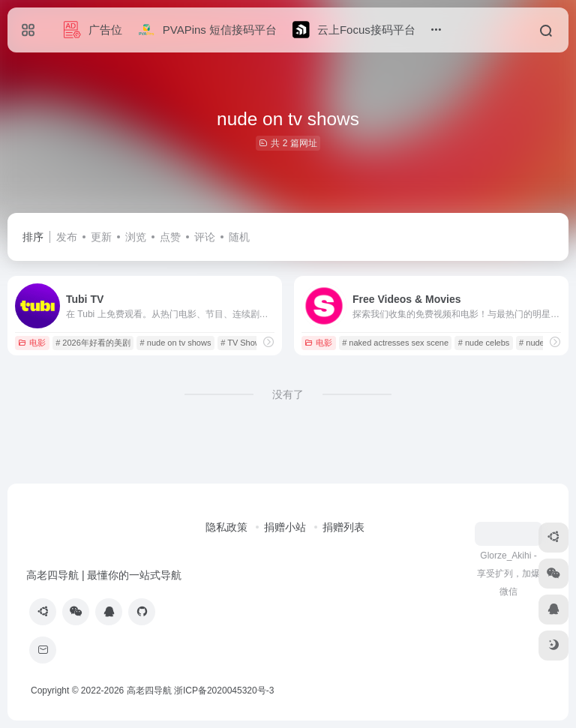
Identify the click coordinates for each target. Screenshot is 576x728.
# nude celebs (484, 343)
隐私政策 (226, 527)
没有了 (288, 394)
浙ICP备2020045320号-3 (225, 691)
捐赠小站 (285, 527)
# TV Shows (243, 343)
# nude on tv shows (176, 343)
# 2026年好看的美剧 (93, 343)
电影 (32, 343)
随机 (239, 237)
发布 (67, 237)
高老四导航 (149, 691)
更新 (101, 237)
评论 (205, 237)
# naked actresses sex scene (395, 343)
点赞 (170, 237)
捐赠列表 (343, 527)
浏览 (136, 237)
